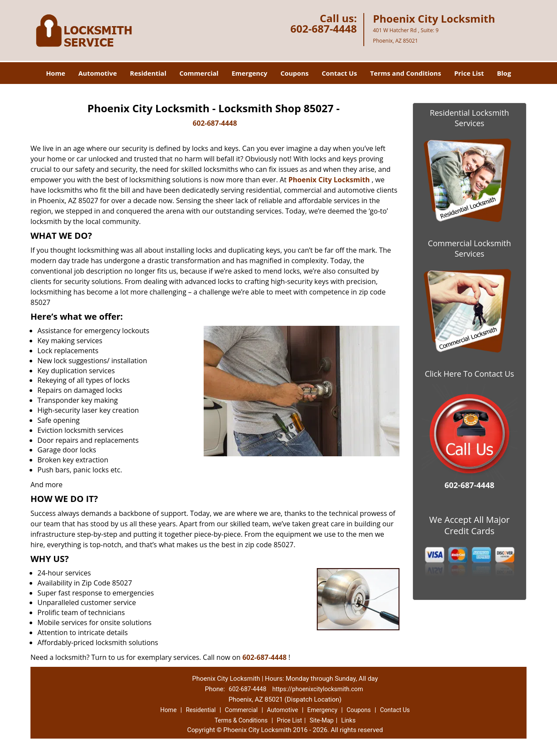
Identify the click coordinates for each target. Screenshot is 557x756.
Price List (469, 73)
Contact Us (339, 73)
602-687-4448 (324, 28)
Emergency (249, 73)
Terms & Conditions (241, 720)
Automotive (98, 73)
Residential (148, 73)
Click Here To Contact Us (469, 374)
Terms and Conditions (405, 73)
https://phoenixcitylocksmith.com (318, 689)
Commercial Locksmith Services (469, 248)
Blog (504, 73)
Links (348, 720)
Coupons (294, 73)
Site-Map (321, 720)
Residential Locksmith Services (470, 118)
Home (56, 73)
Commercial (199, 73)
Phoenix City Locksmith (329, 180)
